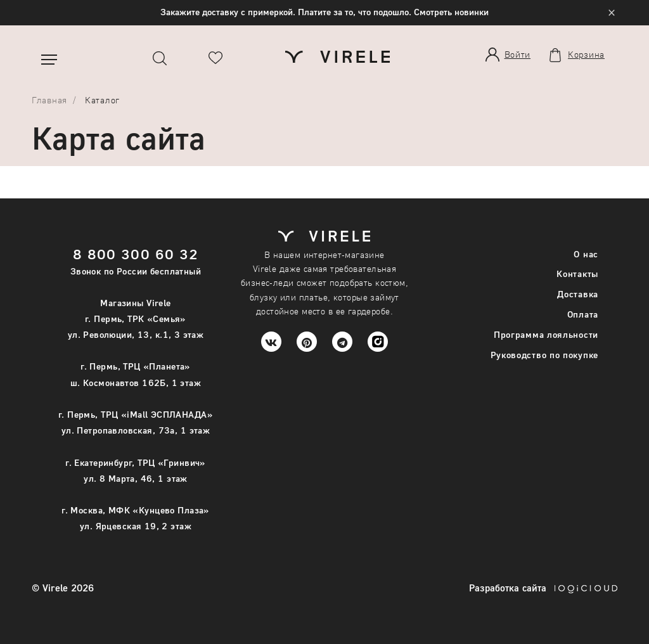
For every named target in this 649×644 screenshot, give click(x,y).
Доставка (578, 294)
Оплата (583, 314)
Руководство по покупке (544, 355)
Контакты (577, 274)
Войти (518, 54)
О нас (586, 254)
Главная (49, 100)
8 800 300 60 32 (136, 254)
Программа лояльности (546, 334)
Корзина (586, 55)
